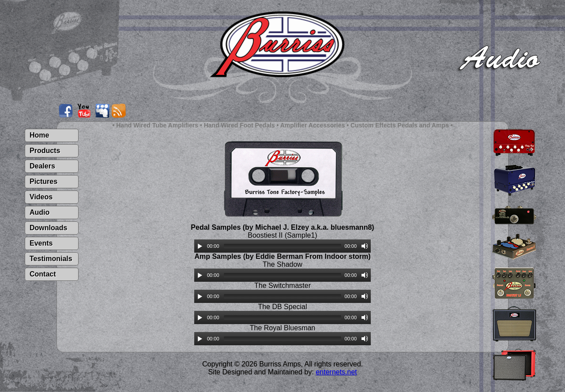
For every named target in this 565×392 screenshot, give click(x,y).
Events (41, 243)
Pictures (43, 181)
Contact (43, 274)
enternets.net (336, 372)
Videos (41, 197)
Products (45, 151)
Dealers (42, 166)
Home (39, 135)
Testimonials (51, 259)
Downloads (48, 228)
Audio (40, 212)
